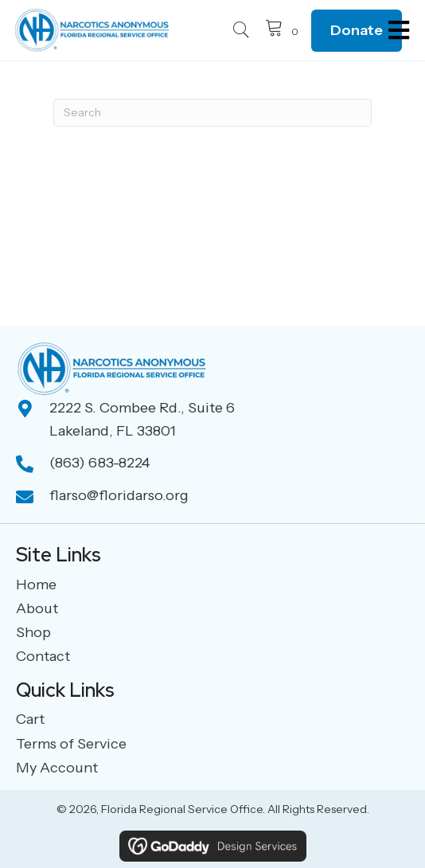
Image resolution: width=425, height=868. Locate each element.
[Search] (212, 113)
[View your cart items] (284, 30)
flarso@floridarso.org (119, 495)
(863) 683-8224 (99, 463)
